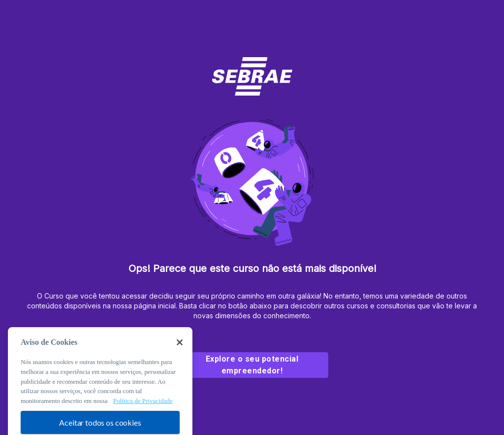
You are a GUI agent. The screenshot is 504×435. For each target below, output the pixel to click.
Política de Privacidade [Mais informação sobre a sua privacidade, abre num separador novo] (143, 408)
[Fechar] (180, 349)
